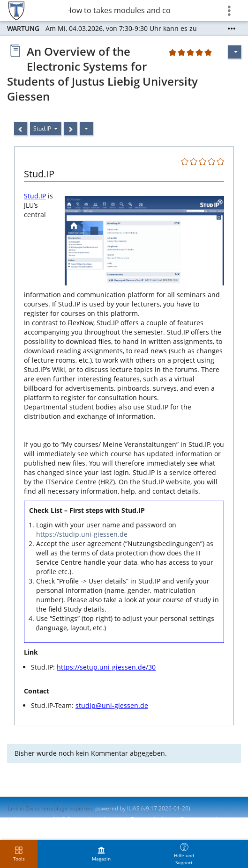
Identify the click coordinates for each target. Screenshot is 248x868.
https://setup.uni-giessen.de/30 (106, 667)
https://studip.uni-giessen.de (82, 534)
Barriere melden (202, 819)
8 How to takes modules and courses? (120, 10)
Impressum (29, 819)
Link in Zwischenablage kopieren (50, 808)
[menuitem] (101, 854)
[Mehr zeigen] (232, 29)
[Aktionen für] (234, 52)
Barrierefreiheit (151, 819)
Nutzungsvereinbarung (38, 827)
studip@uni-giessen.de (112, 705)
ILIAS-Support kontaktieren (87, 819)
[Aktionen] (86, 129)
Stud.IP (35, 196)
